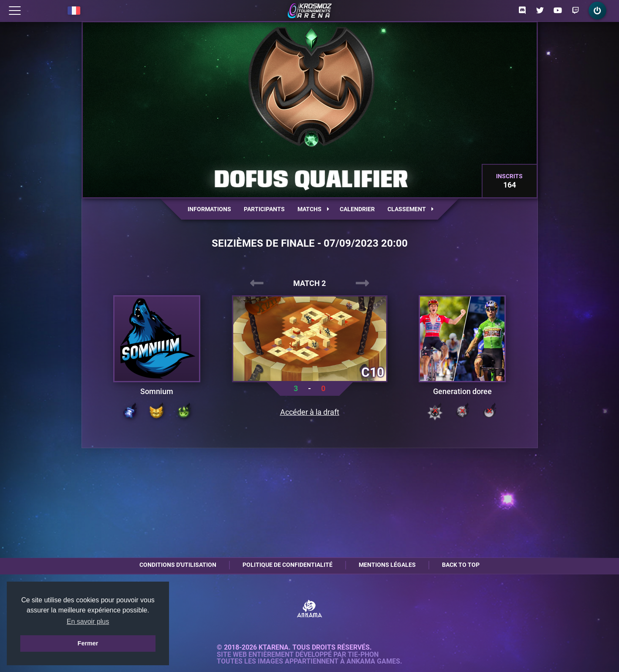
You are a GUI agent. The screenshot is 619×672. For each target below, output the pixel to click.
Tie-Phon (363, 655)
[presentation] (257, 283)
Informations (209, 209)
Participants (264, 209)
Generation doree (462, 392)
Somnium (157, 392)
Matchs (313, 209)
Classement (410, 209)
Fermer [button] (88, 643)
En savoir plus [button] (88, 622)
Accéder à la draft (310, 412)
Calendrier (357, 209)
